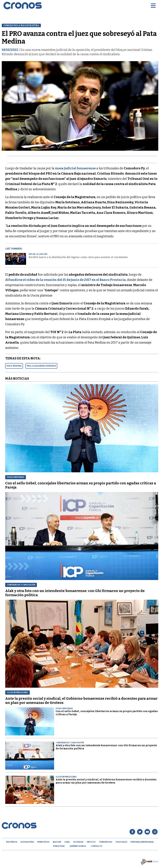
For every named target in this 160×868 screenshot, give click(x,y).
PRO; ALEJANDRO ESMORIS (41, 366)
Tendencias (106, 842)
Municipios (43, 842)
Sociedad (78, 842)
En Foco (91, 842)
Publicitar (59, 846)
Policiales (121, 842)
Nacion (57, 842)
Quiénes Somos (78, 846)
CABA (67, 842)
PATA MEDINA (14, 366)
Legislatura (27, 842)
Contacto (97, 846)
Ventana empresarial (142, 842)
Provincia (12, 842)
